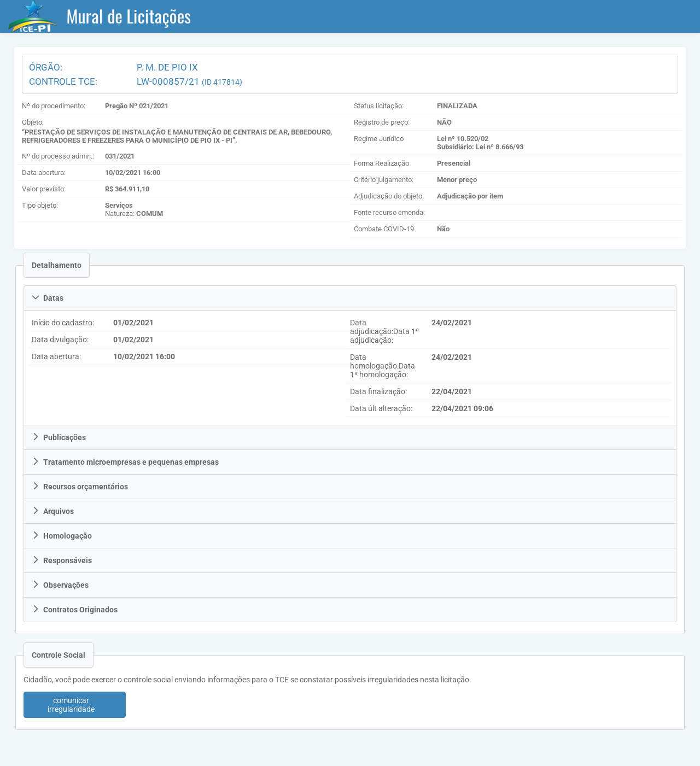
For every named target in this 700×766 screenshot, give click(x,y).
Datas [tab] (48, 298)
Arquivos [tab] (53, 511)
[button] (75, 705)
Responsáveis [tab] (62, 560)
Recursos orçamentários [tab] (80, 487)
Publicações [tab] (59, 437)
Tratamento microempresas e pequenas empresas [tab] (125, 462)
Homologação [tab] (62, 536)
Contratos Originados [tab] (75, 610)
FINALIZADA (457, 106)
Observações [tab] (60, 585)
